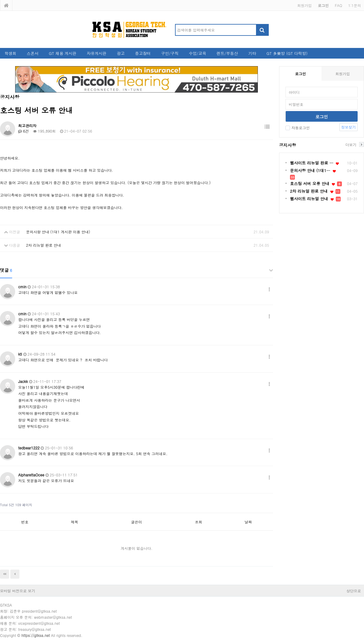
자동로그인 (298, 128)
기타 (252, 53)
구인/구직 (170, 53)
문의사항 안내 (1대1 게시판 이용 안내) (58, 232)
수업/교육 (198, 53)
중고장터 (143, 53)
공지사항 (288, 145)
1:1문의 (355, 5)
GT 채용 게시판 (63, 53)
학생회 (10, 53)
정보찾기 (349, 127)
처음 (5, 574)
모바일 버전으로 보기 (18, 591)
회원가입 (305, 5)
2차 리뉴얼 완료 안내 (44, 245)
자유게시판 (97, 53)
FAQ (339, 5)
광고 (121, 53)
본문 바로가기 (0, 0)
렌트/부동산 (227, 53)
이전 (15, 574)
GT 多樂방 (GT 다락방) (287, 53)
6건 (24, 131)
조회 (199, 522)
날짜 (248, 522)
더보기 (351, 144)
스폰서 (33, 53)
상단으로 (354, 591)
